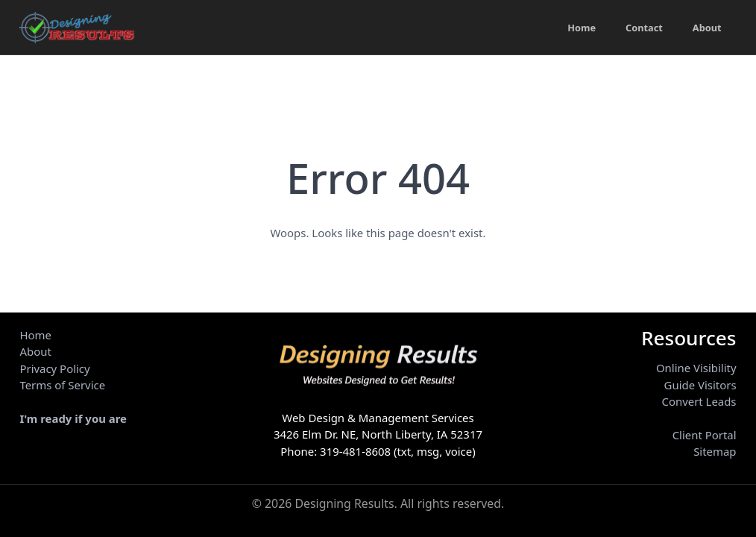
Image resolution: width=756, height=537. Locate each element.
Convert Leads (699, 401)
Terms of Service (62, 385)
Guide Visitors (700, 385)
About (707, 28)
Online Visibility (696, 368)
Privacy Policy (54, 368)
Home (580, 28)
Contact (643, 28)
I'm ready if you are (73, 418)
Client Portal (705, 435)
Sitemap (715, 451)
